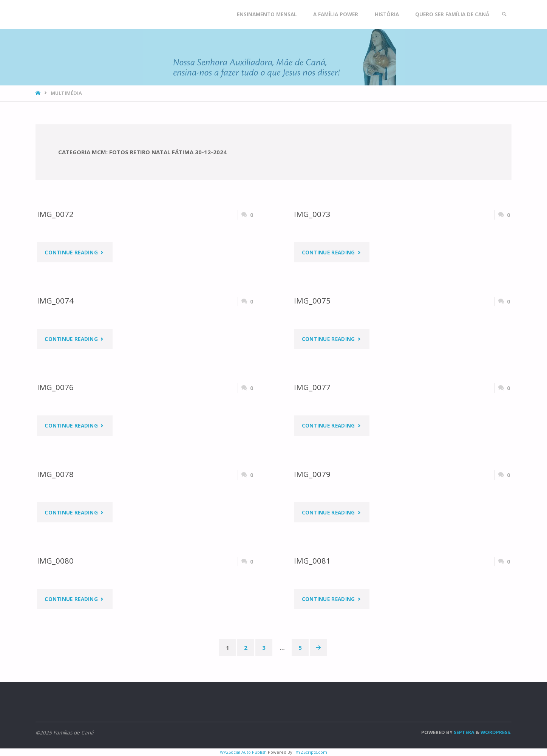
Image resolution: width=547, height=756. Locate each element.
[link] (504, 14)
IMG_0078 (55, 474)
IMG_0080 (55, 561)
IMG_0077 (312, 387)
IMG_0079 (312, 474)
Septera (464, 732)
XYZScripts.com (311, 752)
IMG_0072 (55, 214)
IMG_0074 (55, 301)
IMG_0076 (55, 387)
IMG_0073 (312, 214)
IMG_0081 (312, 561)
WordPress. (496, 732)
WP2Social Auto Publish (243, 752)
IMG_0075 (312, 301)
